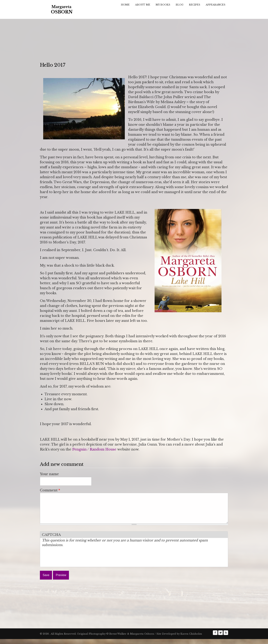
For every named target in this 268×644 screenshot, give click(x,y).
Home (125, 5)
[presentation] (70, 563)
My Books (163, 5)
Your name (49, 474)
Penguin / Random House (94, 449)
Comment (50, 490)
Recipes (195, 5)
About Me (143, 5)
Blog (180, 5)
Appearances (216, 5)
